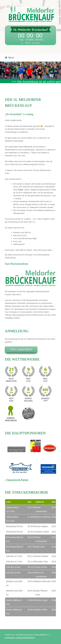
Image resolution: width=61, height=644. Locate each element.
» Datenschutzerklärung (25, 637)
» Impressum (10, 637)
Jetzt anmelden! (21, 349)
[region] (30, 70)
